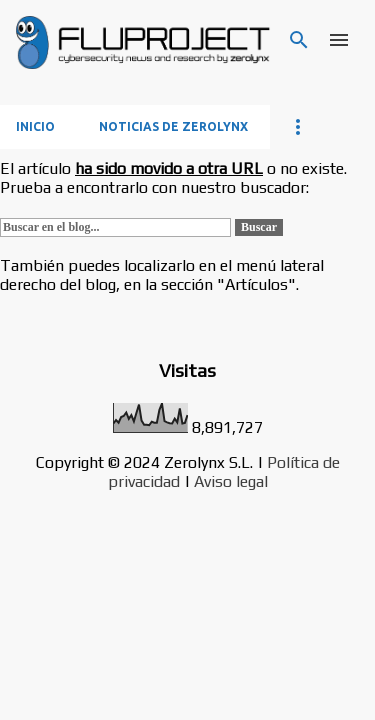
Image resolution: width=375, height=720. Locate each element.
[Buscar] (299, 40)
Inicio (35, 126)
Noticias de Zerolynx (173, 126)
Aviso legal (231, 481)
